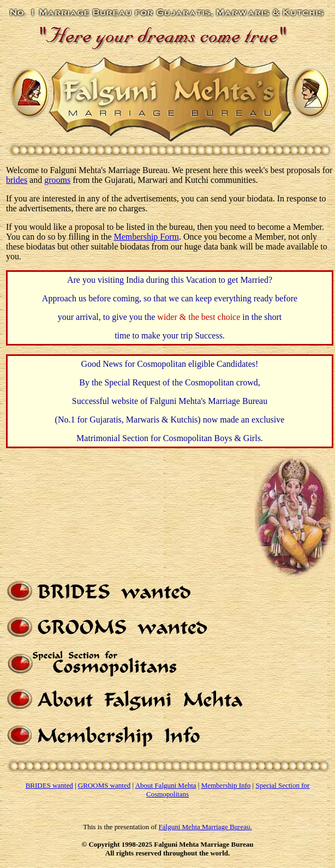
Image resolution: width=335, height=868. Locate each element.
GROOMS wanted (104, 785)
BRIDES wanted (49, 785)
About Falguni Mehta (166, 785)
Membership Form (146, 237)
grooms (57, 180)
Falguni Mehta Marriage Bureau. (205, 828)
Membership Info (226, 785)
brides (17, 180)
